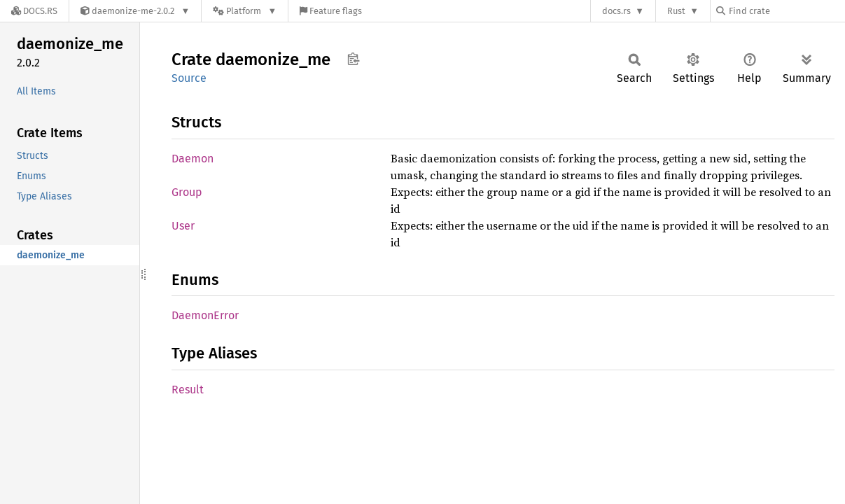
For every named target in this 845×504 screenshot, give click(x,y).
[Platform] (245, 11)
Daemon (193, 159)
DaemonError (205, 315)
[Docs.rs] (34, 11)
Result (188, 390)
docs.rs (616, 11)
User (183, 226)
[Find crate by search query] (786, 11)
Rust (676, 11)
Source (189, 78)
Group (187, 192)
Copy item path (353, 59)
